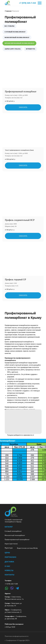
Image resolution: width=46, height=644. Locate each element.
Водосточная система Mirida (27, 548)
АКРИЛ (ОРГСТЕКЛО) (13, 49)
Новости (9, 570)
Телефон (8, 581)
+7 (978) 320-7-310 (27, 3)
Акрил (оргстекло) (11, 544)
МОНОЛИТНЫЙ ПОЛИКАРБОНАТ (17, 37)
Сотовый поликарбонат (13, 531)
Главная (8, 11)
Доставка (9, 562)
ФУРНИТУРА (30, 49)
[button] (23, 422)
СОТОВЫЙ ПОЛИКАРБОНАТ (15, 32)
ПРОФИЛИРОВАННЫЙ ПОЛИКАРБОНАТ (19, 43)
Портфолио (10, 557)
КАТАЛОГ (9, 527)
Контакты (10, 575)
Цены (7, 553)
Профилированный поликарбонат (17, 539)
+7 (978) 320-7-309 (11, 584)
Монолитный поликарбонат (15, 535)
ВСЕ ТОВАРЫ (9, 26)
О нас (7, 566)
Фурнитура (9, 548)
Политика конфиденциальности (17, 636)
